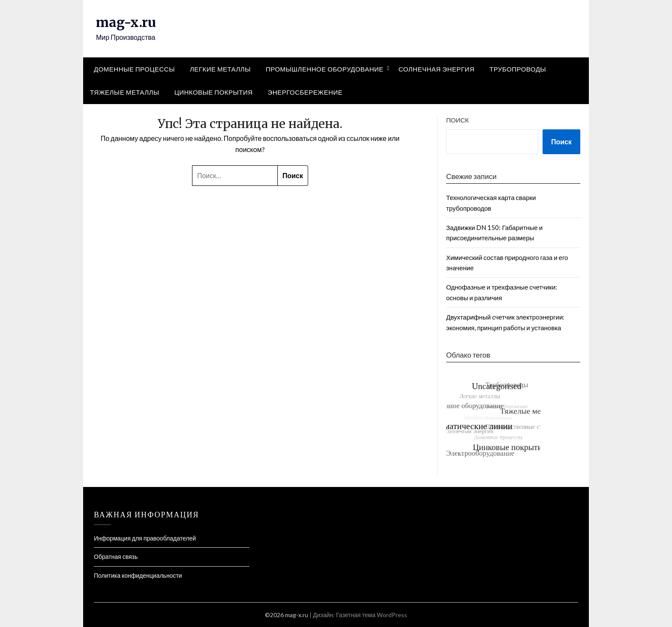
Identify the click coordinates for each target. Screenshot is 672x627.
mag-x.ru (126, 22)
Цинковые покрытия (214, 92)
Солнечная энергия (436, 69)
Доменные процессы (134, 69)
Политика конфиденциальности (138, 575)
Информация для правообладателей (145, 538)
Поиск (457, 120)
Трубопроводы (518, 69)
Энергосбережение (305, 92)
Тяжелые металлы (125, 92)
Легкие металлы (220, 69)
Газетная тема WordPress (372, 615)
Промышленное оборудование (325, 69)
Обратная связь (116, 557)
